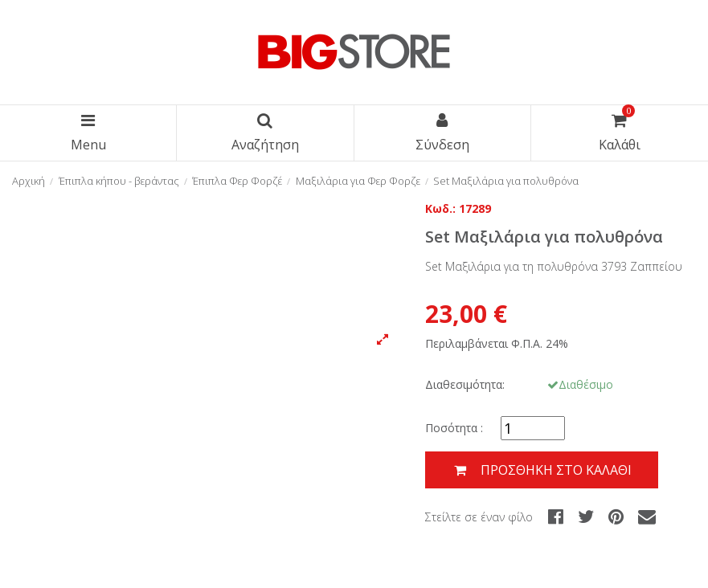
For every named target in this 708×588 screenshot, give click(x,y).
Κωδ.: (440, 208)
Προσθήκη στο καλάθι (542, 470)
